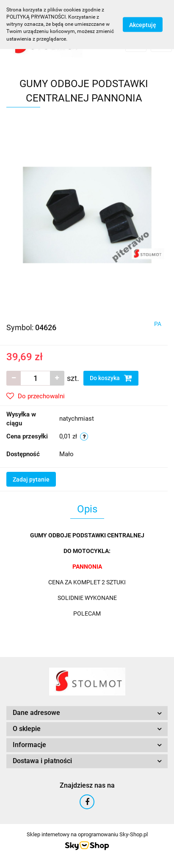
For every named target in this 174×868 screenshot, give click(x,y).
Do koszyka (111, 378)
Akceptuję (143, 25)
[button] (87, 713)
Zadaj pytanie (31, 479)
